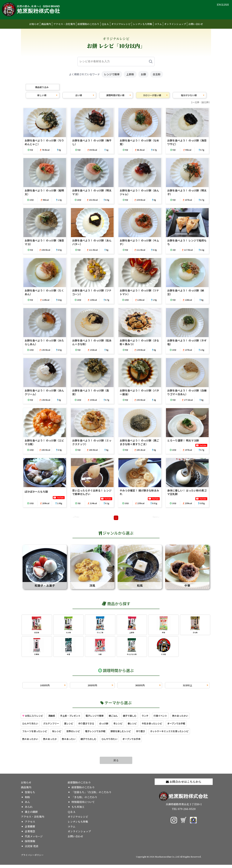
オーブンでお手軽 (192, 726)
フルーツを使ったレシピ (36, 734)
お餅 (143, 74)
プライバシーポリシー (32, 858)
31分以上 (187, 687)
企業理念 (30, 835)
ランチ (158, 718)
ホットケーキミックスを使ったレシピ (186, 734)
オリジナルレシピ (121, 24)
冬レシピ (128, 726)
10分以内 (45, 687)
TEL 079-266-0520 (184, 812)
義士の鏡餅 (31, 815)
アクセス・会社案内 (64, 24)
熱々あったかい (197, 718)
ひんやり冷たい (31, 726)
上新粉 (130, 74)
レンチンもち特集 (143, 24)
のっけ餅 (112, 726)
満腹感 (55, 718)
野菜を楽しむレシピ (132, 734)
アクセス (30, 825)
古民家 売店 (32, 849)
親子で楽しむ (141, 718)
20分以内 (92, 687)
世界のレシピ (79, 734)
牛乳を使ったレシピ (165, 726)
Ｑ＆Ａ (105, 24)
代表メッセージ (34, 840)
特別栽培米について (83, 805)
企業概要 (30, 830)
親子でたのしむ (96, 742)
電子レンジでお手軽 (103, 734)
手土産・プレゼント (76, 718)
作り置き (154, 734)
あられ (29, 810)
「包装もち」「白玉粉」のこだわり (92, 795)
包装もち (30, 795)
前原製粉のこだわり (88, 24)
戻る (116, 763)
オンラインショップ (175, 24)
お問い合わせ (196, 24)
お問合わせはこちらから (184, 785)
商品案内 (46, 24)
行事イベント (175, 718)
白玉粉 (157, 74)
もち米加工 (78, 810)
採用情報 (30, 844)
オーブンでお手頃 (143, 742)
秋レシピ (61, 734)
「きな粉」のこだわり (84, 800)
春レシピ (143, 726)
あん (27, 805)
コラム (158, 24)
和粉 (27, 800)
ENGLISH (223, 5)
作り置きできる (93, 726)
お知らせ (34, 24)
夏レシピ (74, 726)
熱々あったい (74, 742)
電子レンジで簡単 (103, 718)
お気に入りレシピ (34, 718)
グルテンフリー (54, 726)
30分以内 (140, 687)
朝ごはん (123, 718)
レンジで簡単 (112, 74)
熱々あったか (53, 742)
